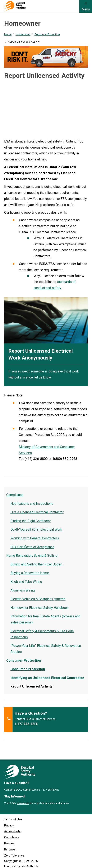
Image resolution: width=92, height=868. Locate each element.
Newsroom (23, 795)
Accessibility (12, 823)
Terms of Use (13, 811)
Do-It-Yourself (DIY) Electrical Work (36, 529)
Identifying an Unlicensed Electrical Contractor (47, 678)
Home (8, 34)
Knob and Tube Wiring (26, 582)
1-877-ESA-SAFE (26, 724)
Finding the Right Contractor (31, 521)
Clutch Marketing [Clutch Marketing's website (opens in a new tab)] (32, 863)
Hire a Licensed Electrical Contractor (37, 512)
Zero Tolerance (14, 847)
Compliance (15, 495)
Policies (9, 835)
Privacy (9, 817)
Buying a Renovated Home (30, 573)
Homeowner (23, 34)
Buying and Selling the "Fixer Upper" (36, 564)
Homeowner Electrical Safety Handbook (40, 608)
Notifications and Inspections (32, 504)
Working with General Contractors (35, 538)
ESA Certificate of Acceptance (32, 547)
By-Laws (10, 841)
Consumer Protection (47, 34)
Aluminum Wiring (23, 590)
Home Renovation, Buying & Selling (32, 556)
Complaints (12, 829)
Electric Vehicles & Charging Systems (38, 599)
